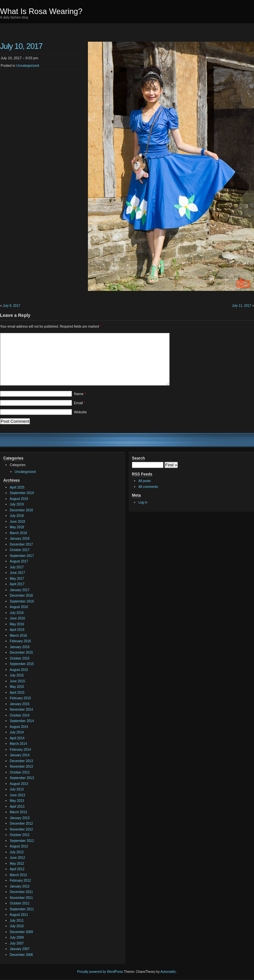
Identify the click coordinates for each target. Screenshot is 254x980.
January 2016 (20, 647)
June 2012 (17, 858)
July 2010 (17, 926)
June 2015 (17, 681)
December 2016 (21, 596)
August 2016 (19, 607)
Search (138, 458)
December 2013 (21, 761)
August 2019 (19, 499)
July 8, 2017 (11, 306)
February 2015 (20, 698)
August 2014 (19, 727)
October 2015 (20, 658)
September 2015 (22, 664)
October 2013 (20, 772)
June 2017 (17, 573)
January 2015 (20, 704)
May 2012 (17, 864)
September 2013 (22, 778)
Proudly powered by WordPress (100, 972)
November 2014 (21, 710)
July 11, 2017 (242, 306)
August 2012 (19, 846)
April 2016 (17, 630)
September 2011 (22, 909)
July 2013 (17, 789)
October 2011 (20, 903)
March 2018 (18, 533)
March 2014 (18, 744)
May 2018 (17, 527)
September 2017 (22, 556)
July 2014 (17, 732)
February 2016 (20, 641)
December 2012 (21, 824)
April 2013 (17, 807)
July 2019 (17, 504)
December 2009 (21, 932)
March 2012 (18, 875)
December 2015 (21, 653)
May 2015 (17, 687)
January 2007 (20, 949)
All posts (145, 481)
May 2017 (17, 579)
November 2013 (21, 767)
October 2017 (20, 550)
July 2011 (17, 921)
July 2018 (17, 516)
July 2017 (17, 567)
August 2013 (19, 784)
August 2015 (19, 670)
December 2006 (21, 955)
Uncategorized (28, 65)
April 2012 (17, 869)
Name (80, 394)
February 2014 (20, 750)
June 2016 (17, 618)
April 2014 (17, 738)
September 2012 (22, 841)
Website (80, 412)
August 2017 (19, 561)
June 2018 (17, 522)
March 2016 (18, 636)
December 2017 (21, 544)
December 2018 (21, 510)
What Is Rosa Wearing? (41, 11)
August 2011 (19, 915)
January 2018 (20, 539)
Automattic (168, 972)
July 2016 (17, 613)
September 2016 (22, 601)
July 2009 (17, 937)
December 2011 (21, 892)
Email (80, 403)
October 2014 (20, 715)
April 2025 (17, 487)
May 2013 (17, 801)
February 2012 (20, 881)
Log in (143, 502)
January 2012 (20, 886)
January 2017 (20, 590)
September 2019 (22, 493)
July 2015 (17, 675)
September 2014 (22, 721)
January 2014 (20, 755)
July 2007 (17, 943)
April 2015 (17, 693)
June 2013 (17, 795)
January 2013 (20, 818)
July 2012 (17, 852)
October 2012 (20, 835)
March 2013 (18, 812)
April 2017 (17, 584)
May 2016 (17, 624)
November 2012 (21, 829)
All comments (148, 487)
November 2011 (21, 898)
